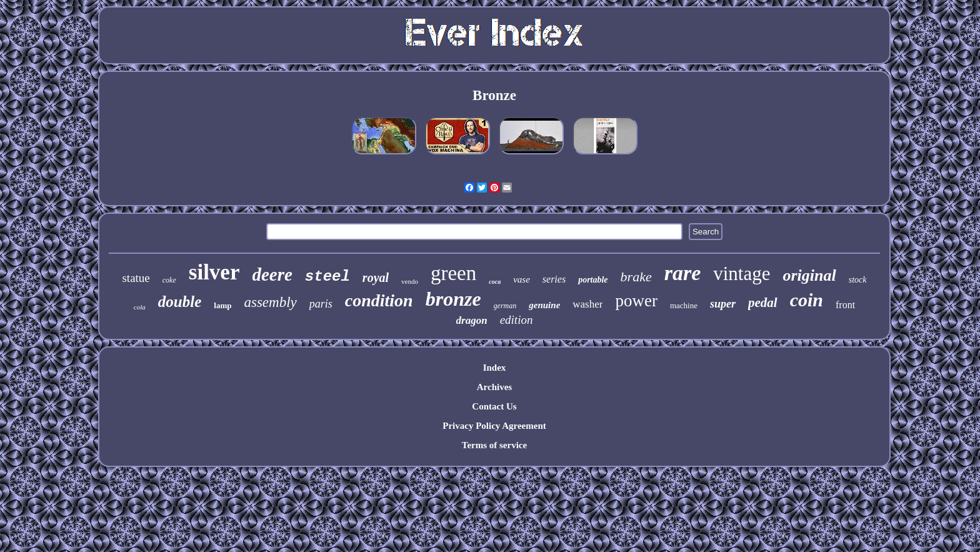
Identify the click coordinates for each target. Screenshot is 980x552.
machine (684, 305)
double (180, 302)
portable (593, 280)
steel (327, 277)
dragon (472, 320)
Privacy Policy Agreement (494, 426)
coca (495, 282)
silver (214, 272)
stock (858, 280)
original (809, 275)
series (554, 279)
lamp (222, 305)
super (723, 304)
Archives (494, 387)
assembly (270, 302)
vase (522, 279)
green (453, 273)
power (636, 301)
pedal (763, 303)
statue (136, 278)
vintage (742, 273)
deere (272, 274)
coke (169, 280)
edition (517, 320)
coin (807, 300)
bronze (453, 299)
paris (321, 304)
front (845, 305)
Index (495, 368)
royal (376, 278)
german (505, 306)
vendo (410, 281)
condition (379, 300)
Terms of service (494, 445)
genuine (544, 305)
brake (636, 277)
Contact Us (494, 406)
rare (683, 273)
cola (140, 307)
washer (587, 304)
